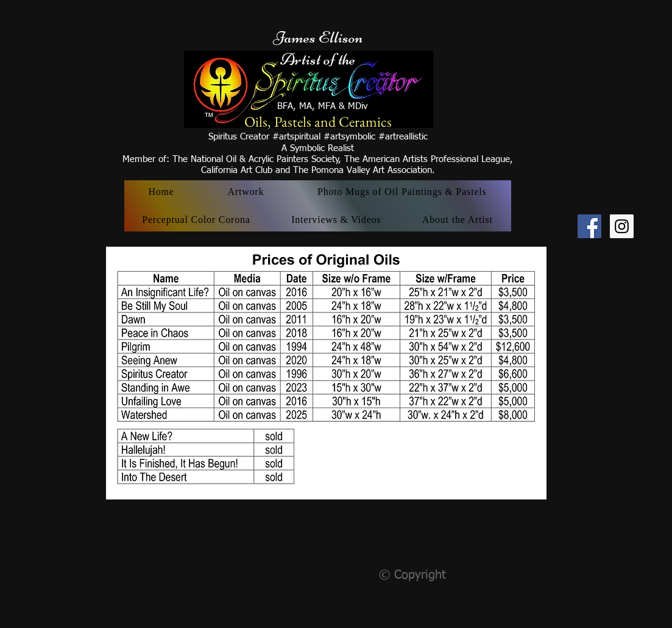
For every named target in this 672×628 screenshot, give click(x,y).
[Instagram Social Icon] (622, 226)
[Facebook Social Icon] (589, 226)
